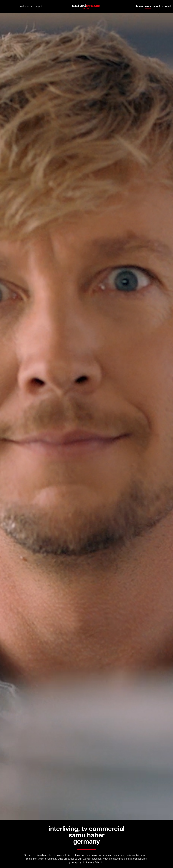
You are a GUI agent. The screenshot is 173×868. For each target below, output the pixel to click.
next (32, 6)
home (139, 6)
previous (23, 6)
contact (167, 6)
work (148, 6)
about (157, 6)
